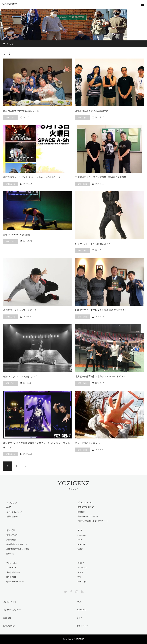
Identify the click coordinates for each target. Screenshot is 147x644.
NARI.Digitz (10, 118)
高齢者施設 (11, 540)
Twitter (65, 591)
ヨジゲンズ (82, 568)
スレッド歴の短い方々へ (87, 443)
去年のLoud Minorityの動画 (17, 235)
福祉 (79, 577)
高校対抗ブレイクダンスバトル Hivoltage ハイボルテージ (32, 177)
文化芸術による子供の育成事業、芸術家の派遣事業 (101, 177)
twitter (80, 549)
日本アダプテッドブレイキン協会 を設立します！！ (101, 310)
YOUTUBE (81, 610)
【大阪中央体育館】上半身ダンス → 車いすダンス (100, 376)
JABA (9, 507)
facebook (81, 544)
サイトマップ (82, 626)
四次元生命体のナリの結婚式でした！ (22, 111)
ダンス (80, 572)
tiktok (80, 540)
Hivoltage (81, 512)
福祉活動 (7, 618)
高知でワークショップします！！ (20, 310)
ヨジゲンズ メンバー (15, 512)
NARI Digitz (11, 577)
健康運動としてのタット (17, 544)
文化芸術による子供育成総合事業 (92, 111)
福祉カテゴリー (13, 535)
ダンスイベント (10, 602)
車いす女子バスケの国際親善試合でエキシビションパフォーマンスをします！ (37, 445)
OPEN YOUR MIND (86, 507)
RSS (82, 591)
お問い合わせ (12, 517)
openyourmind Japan (15, 582)
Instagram (76, 591)
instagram (82, 535)
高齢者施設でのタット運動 (18, 549)
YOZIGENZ (10, 4)
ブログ (80, 618)
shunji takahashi (13, 572)
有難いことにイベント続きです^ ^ (20, 376)
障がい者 (10, 554)
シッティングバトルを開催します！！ (94, 244)
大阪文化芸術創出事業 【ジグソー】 (93, 521)
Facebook (71, 591)
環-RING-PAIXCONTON (88, 517)
